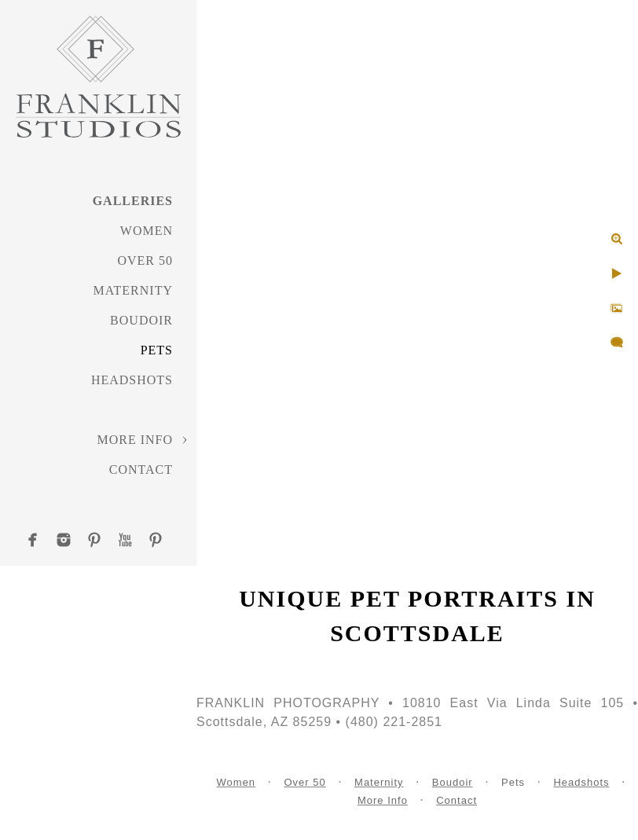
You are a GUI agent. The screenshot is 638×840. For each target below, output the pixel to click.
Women (147, 231)
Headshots (132, 380)
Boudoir (141, 320)
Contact (141, 470)
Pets (157, 350)
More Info (135, 440)
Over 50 (145, 260)
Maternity (133, 290)
